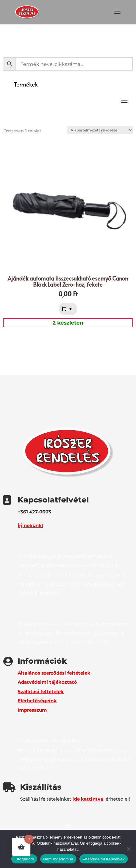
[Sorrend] (100, 130)
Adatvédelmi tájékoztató (47, 682)
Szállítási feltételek (41, 691)
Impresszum (32, 710)
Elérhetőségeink (37, 701)
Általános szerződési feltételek (54, 673)
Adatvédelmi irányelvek (104, 859)
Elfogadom (24, 859)
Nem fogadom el (58, 859)
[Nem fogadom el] (128, 849)
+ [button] (71, 309)
